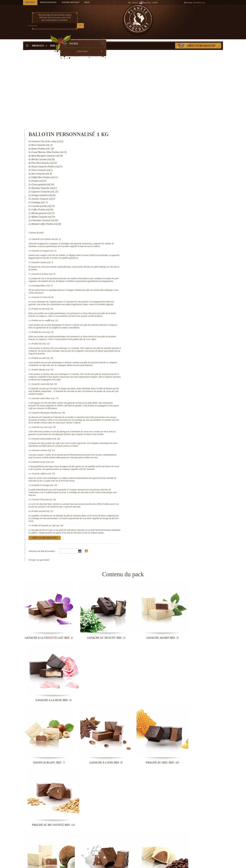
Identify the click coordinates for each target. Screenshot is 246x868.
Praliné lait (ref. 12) (156, 282)
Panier (198, 16)
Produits (39, 41)
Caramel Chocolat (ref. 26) (159, 446)
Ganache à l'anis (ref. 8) (158, 230)
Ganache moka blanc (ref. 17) (160, 336)
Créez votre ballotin (201, 41)
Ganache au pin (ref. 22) (158, 405)
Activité (98, 41)
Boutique (30, 3)
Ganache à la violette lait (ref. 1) (161, 166)
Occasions (80, 41)
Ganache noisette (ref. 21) (158, 391)
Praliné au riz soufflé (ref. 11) (160, 258)
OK (63, 26)
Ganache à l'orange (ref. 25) (159, 431)
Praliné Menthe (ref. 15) (158, 308)
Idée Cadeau (59, 41)
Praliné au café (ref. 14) (158, 296)
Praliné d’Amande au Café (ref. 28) (163, 472)
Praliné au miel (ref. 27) (158, 457)
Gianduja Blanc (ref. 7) (157, 218)
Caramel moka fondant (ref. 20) (161, 379)
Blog (87, 3)
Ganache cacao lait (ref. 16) (159, 322)
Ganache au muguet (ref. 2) (159, 180)
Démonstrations (48, 3)
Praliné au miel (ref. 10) (158, 244)
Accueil (26, 47)
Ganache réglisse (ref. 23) (158, 420)
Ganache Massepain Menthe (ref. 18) (163, 351)
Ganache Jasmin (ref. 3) (158, 192)
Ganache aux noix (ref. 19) (159, 365)
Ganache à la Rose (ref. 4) (158, 204)
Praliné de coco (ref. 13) (158, 270)
